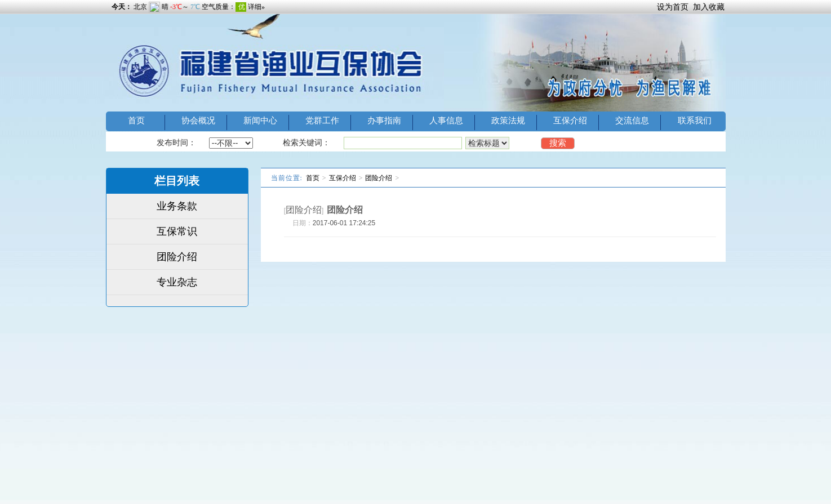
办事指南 (384, 120)
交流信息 (632, 120)
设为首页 (673, 7)
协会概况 (198, 120)
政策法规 (508, 120)
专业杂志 (177, 282)
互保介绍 (570, 120)
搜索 (558, 143)
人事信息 (446, 120)
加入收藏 (709, 7)
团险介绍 (177, 257)
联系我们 (695, 120)
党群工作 (322, 120)
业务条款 (177, 206)
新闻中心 (260, 120)
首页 (136, 120)
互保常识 (177, 231)
